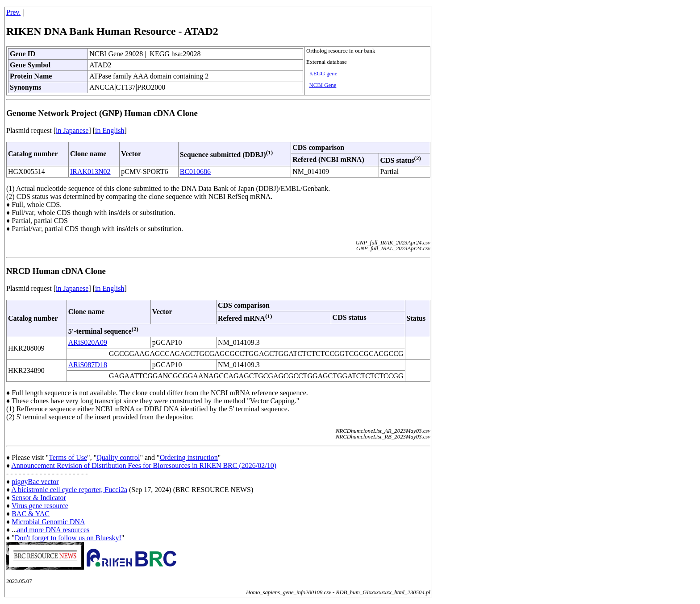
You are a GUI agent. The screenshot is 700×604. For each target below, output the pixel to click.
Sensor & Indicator (39, 498)
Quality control (118, 457)
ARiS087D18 (88, 365)
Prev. (13, 12)
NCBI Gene (323, 85)
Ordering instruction (189, 457)
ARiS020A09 (88, 342)
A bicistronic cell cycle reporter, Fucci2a (69, 490)
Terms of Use (68, 457)
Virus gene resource (40, 506)
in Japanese (72, 130)
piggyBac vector (35, 482)
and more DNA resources (53, 530)
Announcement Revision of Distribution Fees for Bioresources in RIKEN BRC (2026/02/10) (144, 465)
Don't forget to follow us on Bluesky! (68, 538)
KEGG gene (323, 74)
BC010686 (195, 172)
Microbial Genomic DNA (48, 522)
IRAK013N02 (90, 172)
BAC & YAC (31, 514)
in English (110, 130)
